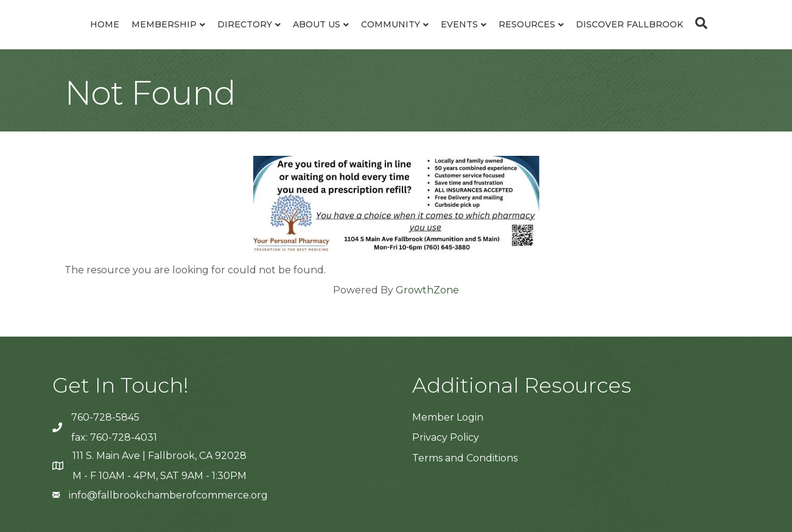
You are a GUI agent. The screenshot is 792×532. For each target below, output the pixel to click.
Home (105, 24)
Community (391, 24)
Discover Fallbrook (629, 24)
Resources (527, 24)
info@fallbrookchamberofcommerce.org (168, 495)
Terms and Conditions (465, 458)
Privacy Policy (446, 437)
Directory (245, 24)
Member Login (448, 417)
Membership (164, 24)
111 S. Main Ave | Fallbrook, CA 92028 (159, 456)
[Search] (698, 23)
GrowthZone (427, 290)
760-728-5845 (105, 417)
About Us (317, 24)
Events (459, 24)
